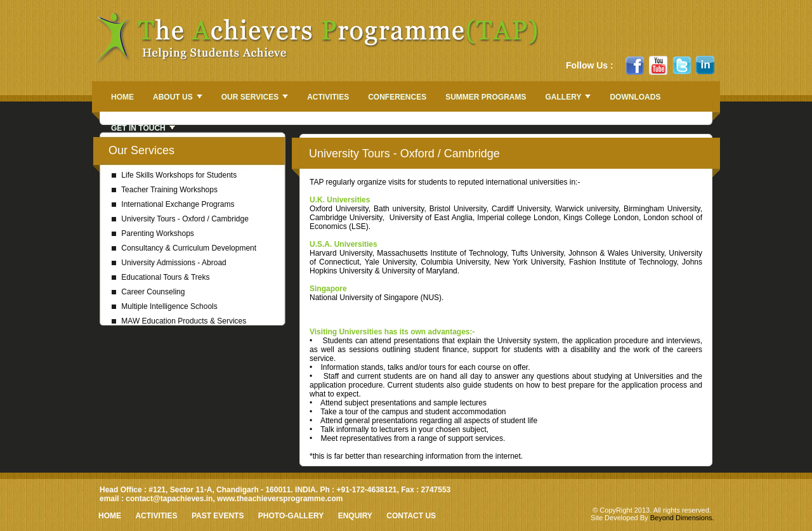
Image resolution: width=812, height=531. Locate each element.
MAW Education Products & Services (179, 321)
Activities (156, 516)
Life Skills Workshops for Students (174, 175)
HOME (110, 516)
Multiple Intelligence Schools (165, 306)
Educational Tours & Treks (161, 277)
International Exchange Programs (173, 204)
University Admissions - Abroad (169, 263)
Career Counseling (148, 292)
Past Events (218, 516)
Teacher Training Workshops (165, 190)
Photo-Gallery (291, 516)
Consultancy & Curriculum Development (184, 248)
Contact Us (411, 516)
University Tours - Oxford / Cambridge (180, 219)
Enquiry (355, 516)
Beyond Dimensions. (682, 518)
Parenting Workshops (153, 233)
